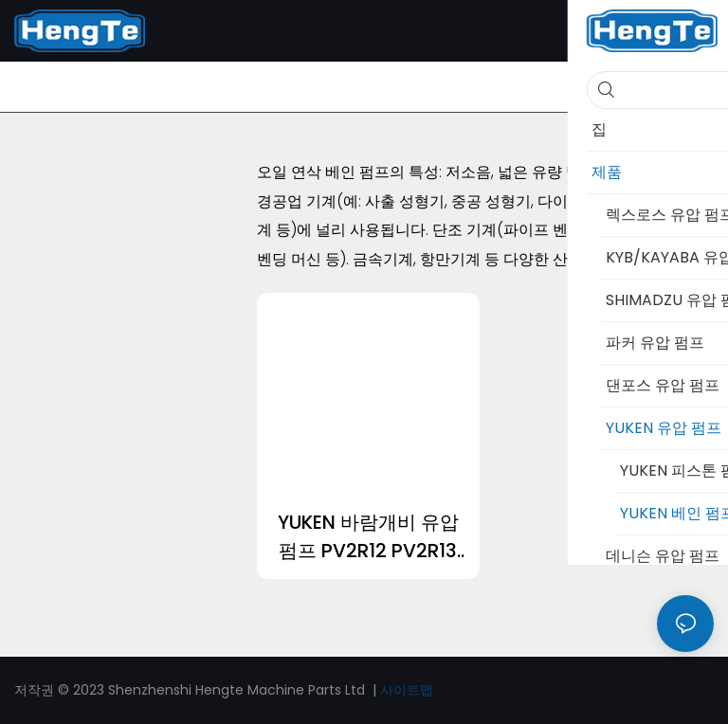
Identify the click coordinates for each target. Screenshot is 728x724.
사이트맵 (407, 690)
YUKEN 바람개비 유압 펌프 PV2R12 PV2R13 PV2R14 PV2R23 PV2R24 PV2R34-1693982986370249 (368, 537)
